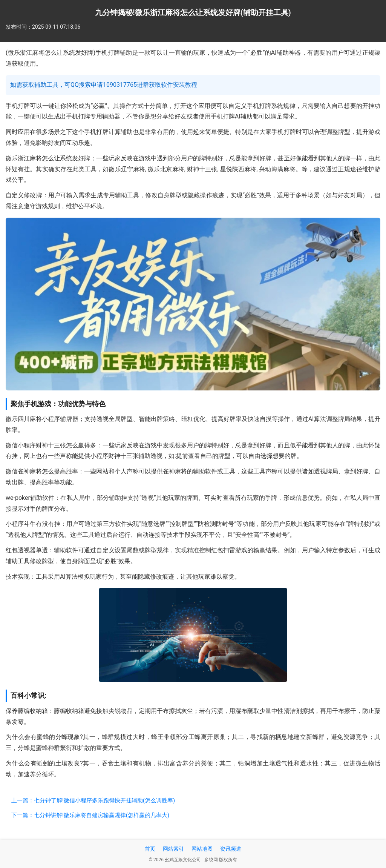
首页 (150, 849)
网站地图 (202, 849)
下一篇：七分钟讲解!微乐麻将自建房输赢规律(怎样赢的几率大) (90, 815)
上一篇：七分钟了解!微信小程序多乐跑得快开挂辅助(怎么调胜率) (93, 800)
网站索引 (173, 849)
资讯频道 (231, 849)
